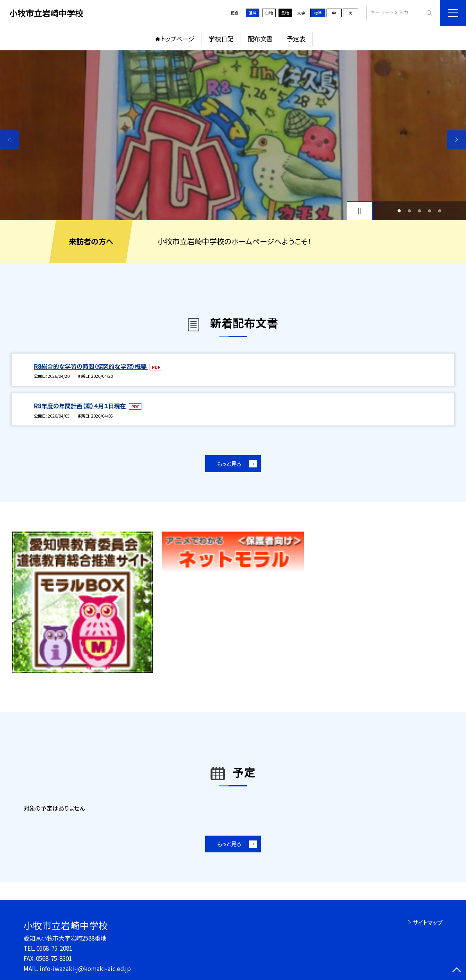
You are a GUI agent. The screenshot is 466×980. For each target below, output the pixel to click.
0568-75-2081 (54, 948)
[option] (233, 135)
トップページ (178, 39)
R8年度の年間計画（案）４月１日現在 (80, 406)
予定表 (296, 39)
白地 (269, 13)
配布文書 (260, 39)
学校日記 (221, 39)
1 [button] (399, 211)
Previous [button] (9, 140)
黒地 (285, 13)
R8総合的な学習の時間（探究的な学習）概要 (91, 366)
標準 (318, 13)
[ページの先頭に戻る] (457, 971)
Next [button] (457, 140)
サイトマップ (428, 922)
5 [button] (440, 211)
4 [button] (429, 211)
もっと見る (229, 463)
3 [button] (419, 211)
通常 (253, 13)
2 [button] (409, 211)
